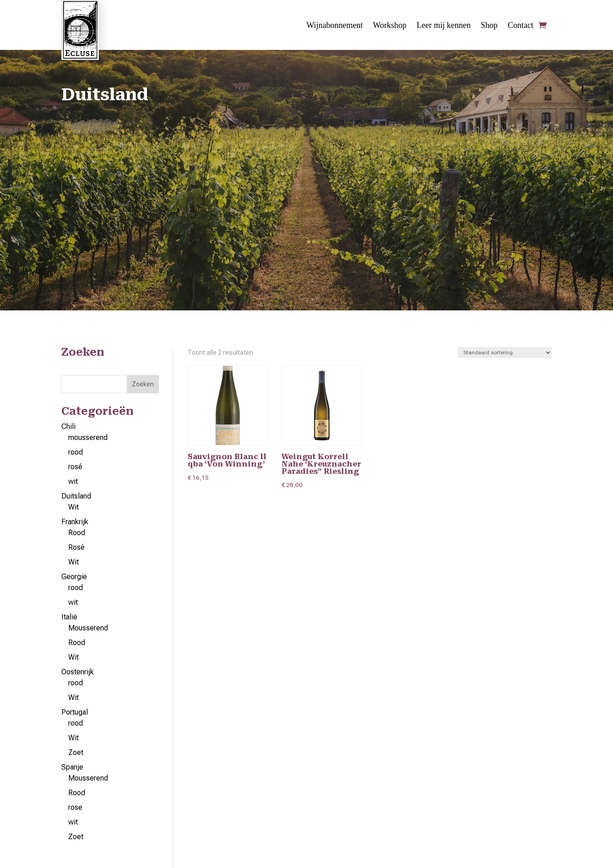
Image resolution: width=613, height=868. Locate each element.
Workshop (390, 26)
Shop (489, 26)
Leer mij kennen (444, 26)
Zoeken (143, 385)
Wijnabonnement (334, 26)
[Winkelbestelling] (505, 353)
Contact (521, 26)
